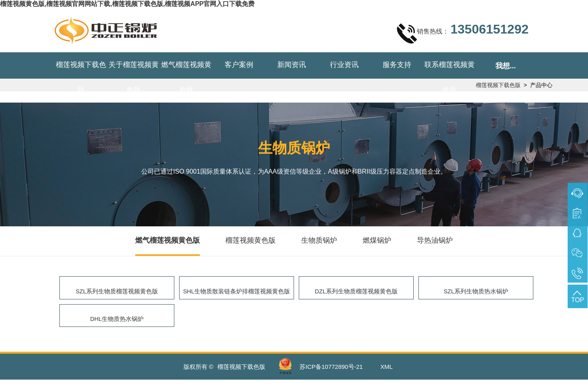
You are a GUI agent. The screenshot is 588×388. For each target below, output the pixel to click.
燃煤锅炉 (377, 240)
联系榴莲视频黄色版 (450, 77)
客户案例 (239, 65)
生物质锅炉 (319, 240)
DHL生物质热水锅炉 (117, 325)
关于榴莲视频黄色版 (134, 77)
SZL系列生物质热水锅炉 (476, 293)
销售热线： (463, 33)
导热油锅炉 (435, 240)
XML (387, 375)
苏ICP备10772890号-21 (331, 375)
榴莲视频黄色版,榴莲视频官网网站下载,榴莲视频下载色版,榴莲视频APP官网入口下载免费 (127, 4)
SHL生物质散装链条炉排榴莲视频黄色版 (239, 293)
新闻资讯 (292, 65)
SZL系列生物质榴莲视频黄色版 (117, 293)
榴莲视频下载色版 (81, 77)
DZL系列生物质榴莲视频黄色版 (356, 293)
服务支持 (397, 65)
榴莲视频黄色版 (251, 240)
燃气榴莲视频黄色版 (186, 77)
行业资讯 (344, 65)
